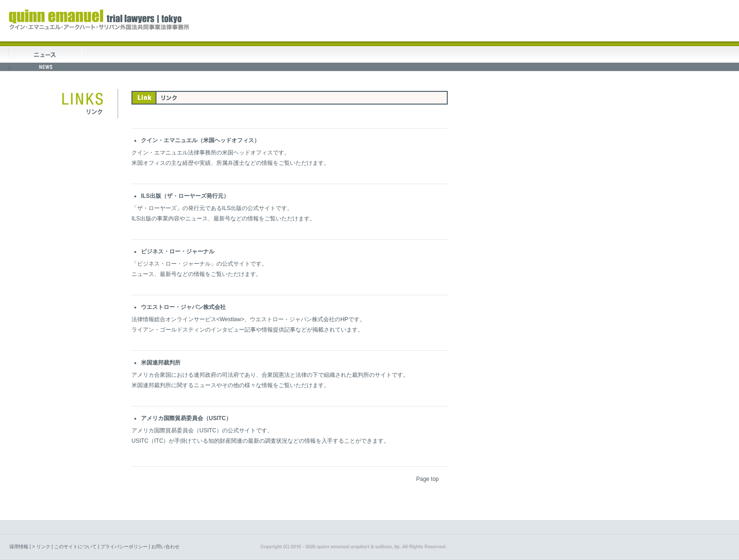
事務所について (119, 59)
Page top (427, 479)
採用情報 (19, 547)
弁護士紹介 (265, 59)
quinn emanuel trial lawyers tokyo (99, 20)
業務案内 (192, 59)
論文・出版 (411, 59)
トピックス (45, 59)
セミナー (338, 59)
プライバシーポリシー (124, 547)
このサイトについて (75, 547)
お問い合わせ (165, 547)
